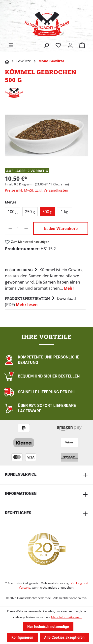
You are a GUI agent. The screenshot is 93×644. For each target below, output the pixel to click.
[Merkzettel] (58, 45)
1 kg (64, 212)
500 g (47, 212)
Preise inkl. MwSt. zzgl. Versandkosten (37, 190)
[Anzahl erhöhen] (26, 228)
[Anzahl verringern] (10, 228)
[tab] (45, 279)
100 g (13, 212)
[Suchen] (46, 45)
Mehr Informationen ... (66, 617)
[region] (46, 135)
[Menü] (11, 45)
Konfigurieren (22, 637)
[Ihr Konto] (70, 45)
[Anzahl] (18, 228)
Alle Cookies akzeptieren (64, 637)
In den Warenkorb (61, 228)
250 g (30, 212)
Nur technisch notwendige (48, 627)
